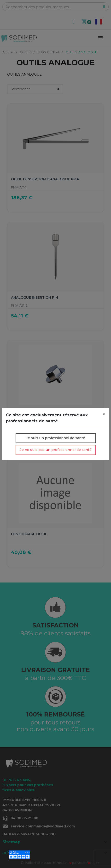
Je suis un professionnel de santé (55, 438)
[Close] (104, 414)
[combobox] (93, 862)
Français (93, 862)
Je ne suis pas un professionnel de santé (56, 450)
